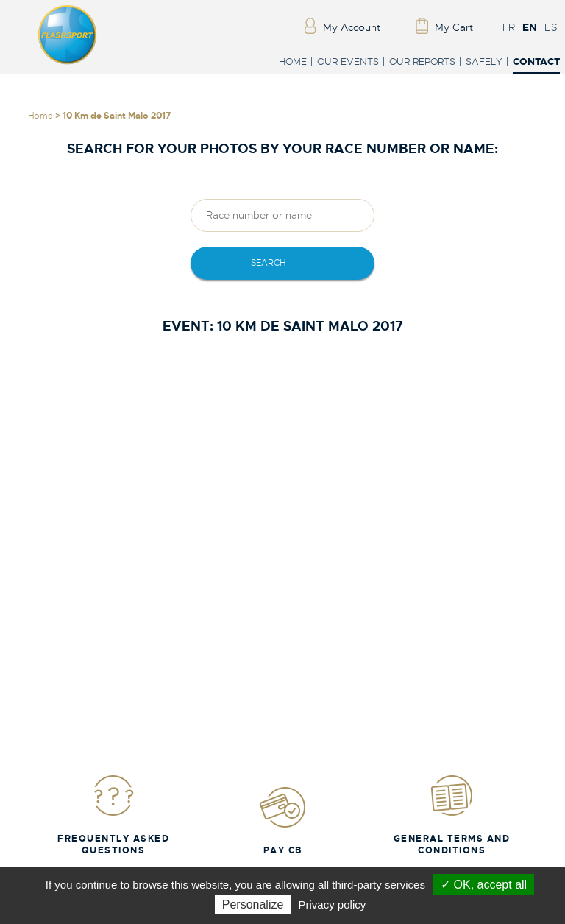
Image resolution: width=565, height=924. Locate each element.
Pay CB (282, 821)
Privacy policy (333, 904)
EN (530, 27)
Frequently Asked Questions (113, 815)
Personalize (253, 904)
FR (509, 27)
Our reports (422, 61)
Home (293, 61)
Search (268, 263)
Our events (348, 61)
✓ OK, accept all (484, 885)
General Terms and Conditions (452, 815)
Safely (484, 61)
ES (551, 27)
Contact (536, 62)
